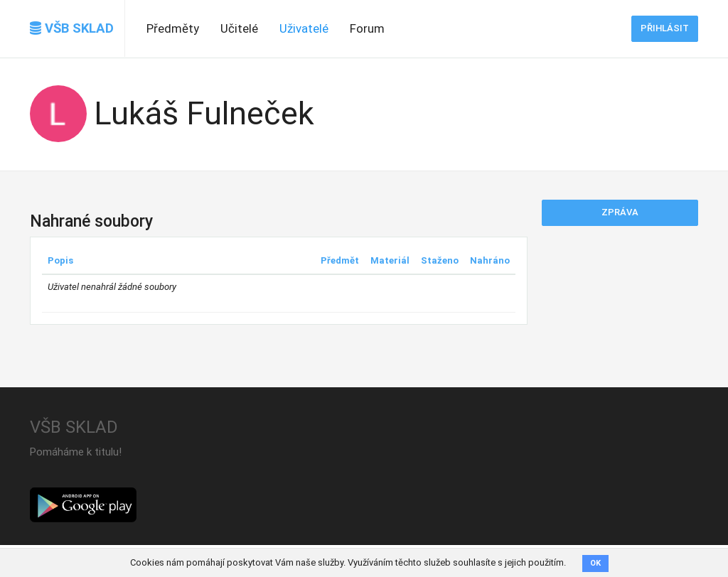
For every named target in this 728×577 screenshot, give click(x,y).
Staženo (440, 260)
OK (595, 563)
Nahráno (490, 260)
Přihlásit (665, 28)
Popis (60, 260)
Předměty (173, 28)
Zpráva (620, 212)
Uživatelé (304, 28)
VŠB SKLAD (72, 28)
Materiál (390, 260)
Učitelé (239, 28)
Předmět (340, 260)
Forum (367, 28)
